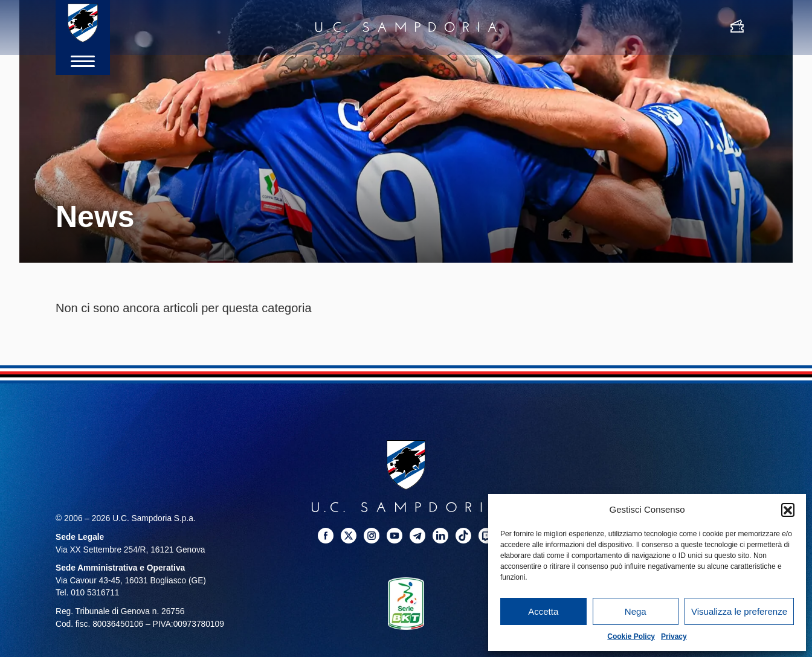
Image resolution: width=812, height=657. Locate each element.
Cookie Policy (631, 636)
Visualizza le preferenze (739, 611)
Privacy (674, 636)
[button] (788, 510)
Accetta (543, 611)
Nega (636, 611)
